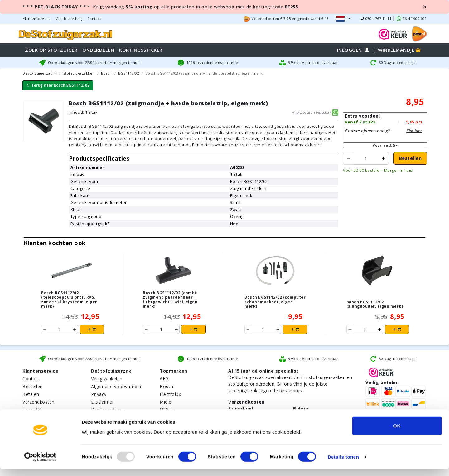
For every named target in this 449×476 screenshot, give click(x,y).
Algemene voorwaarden (117, 386)
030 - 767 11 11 (376, 19)
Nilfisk (166, 410)
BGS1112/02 (129, 73)
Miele (166, 402)
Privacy (99, 394)
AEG (164, 379)
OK (397, 432)
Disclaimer (102, 402)
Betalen (31, 394)
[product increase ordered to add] (384, 158)
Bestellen (410, 158)
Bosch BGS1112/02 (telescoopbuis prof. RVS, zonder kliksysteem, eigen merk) (70, 300)
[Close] (425, 7)
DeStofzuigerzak (111, 371)
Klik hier (414, 131)
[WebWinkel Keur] (393, 34)
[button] (343, 19)
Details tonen (343, 464)
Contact (94, 19)
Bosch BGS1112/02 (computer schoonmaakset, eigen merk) (275, 302)
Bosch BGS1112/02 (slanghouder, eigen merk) (375, 304)
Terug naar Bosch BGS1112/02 (58, 85)
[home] (65, 34)
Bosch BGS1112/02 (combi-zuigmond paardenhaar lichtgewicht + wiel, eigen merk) (170, 300)
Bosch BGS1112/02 (249, 181)
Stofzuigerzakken (79, 73)
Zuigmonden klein (248, 188)
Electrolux (170, 394)
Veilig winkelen (107, 379)
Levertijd (32, 410)
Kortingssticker (107, 410)
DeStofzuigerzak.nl (40, 73)
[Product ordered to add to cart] (366, 158)
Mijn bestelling (69, 19)
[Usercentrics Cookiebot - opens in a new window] (40, 464)
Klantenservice (36, 19)
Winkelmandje (400, 50)
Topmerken (174, 371)
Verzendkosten (39, 402)
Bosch (106, 73)
